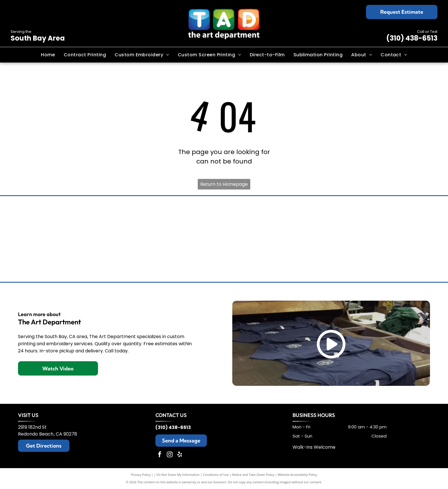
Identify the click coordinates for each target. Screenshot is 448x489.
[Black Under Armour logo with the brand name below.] (47, 259)
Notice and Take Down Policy (253, 475)
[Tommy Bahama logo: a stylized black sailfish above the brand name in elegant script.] (47, 219)
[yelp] (180, 455)
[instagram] (170, 455)
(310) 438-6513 (412, 38)
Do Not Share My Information (178, 475)
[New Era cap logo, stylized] (224, 259)
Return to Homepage (224, 184)
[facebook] (160, 455)
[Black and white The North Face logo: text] (313, 259)
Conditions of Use (216, 475)
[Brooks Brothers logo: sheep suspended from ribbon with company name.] (136, 219)
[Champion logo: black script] (224, 219)
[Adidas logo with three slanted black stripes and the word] (401, 259)
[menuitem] (48, 55)
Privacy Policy (141, 475)
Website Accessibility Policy (297, 475)
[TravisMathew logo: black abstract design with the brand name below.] (401, 219)
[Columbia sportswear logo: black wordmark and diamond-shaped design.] (313, 219)
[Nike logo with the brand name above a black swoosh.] (136, 259)
